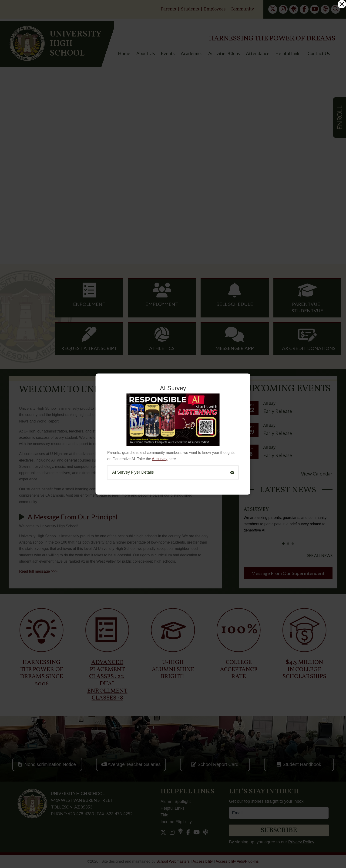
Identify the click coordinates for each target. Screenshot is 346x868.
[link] (342, 4)
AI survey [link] (160, 459)
